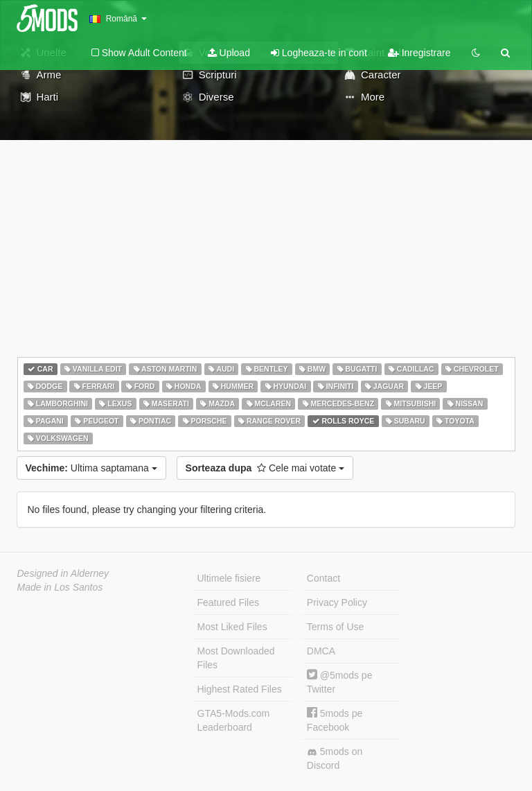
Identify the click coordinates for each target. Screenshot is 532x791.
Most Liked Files (232, 627)
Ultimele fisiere (229, 578)
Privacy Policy (337, 602)
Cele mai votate (265, 468)
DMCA (321, 651)
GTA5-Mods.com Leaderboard (234, 720)
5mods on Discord (335, 758)
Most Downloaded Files (236, 658)
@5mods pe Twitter (340, 682)
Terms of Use (335, 627)
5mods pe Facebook (335, 720)
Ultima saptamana (91, 468)
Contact (323, 578)
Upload (229, 53)
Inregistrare (419, 53)
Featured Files (228, 602)
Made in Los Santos (60, 587)
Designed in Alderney (63, 573)
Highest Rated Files (240, 689)
